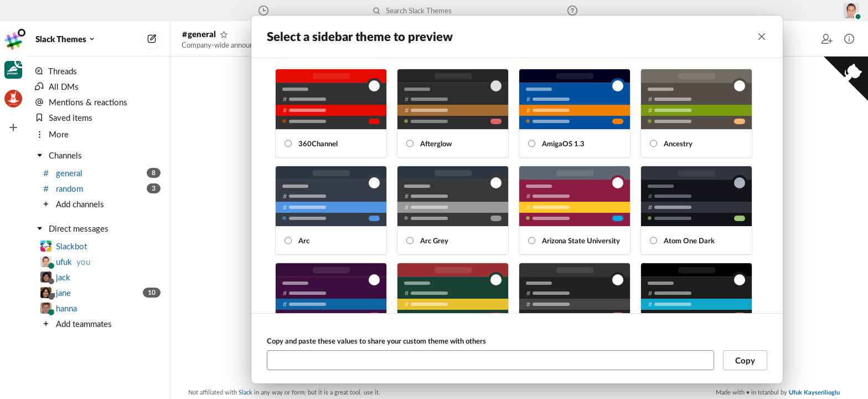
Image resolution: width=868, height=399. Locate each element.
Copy (745, 360)
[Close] (762, 37)
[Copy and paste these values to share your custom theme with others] (490, 360)
